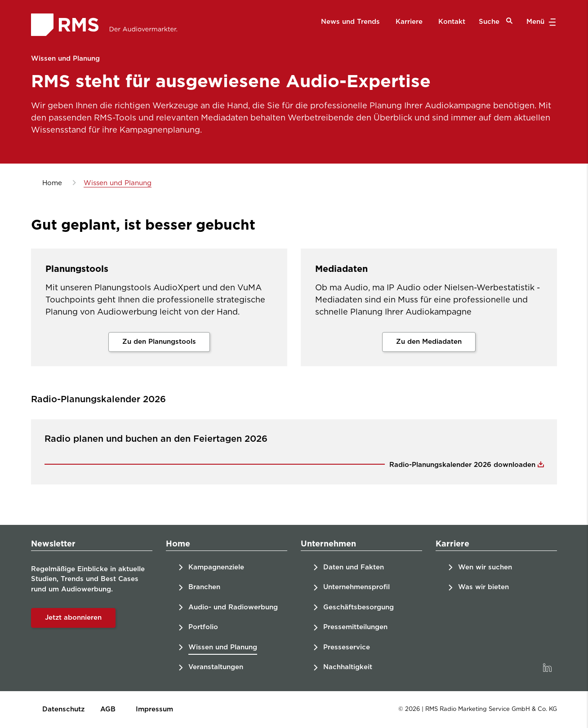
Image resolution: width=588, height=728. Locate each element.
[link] (547, 668)
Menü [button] (540, 22)
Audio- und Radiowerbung (233, 607)
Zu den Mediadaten (429, 342)
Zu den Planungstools (159, 342)
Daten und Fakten (354, 567)
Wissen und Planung (223, 647)
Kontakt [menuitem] (452, 22)
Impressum (154, 709)
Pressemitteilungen (355, 627)
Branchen (204, 587)
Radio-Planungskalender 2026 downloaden (463, 465)
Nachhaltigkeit (348, 667)
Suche (496, 21)
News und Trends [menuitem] (350, 22)
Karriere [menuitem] (409, 22)
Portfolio (203, 627)
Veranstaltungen (216, 667)
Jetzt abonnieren (73, 618)
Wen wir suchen (485, 567)
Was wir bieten (483, 587)
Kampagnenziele (216, 567)
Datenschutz (63, 709)
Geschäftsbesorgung (359, 607)
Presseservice (347, 647)
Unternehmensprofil (356, 587)
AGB (108, 709)
